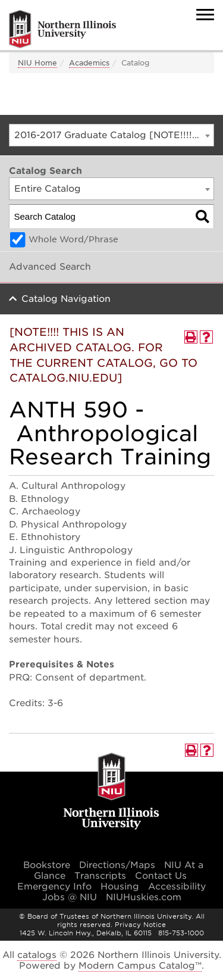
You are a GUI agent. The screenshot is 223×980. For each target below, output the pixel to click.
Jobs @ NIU (70, 897)
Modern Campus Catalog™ (140, 966)
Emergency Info (54, 887)
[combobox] (111, 135)
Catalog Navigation (66, 299)
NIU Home (37, 63)
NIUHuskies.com (144, 897)
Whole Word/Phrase (73, 239)
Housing (120, 887)
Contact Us (161, 876)
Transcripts (100, 876)
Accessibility (177, 887)
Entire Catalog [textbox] (48, 189)
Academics (89, 63)
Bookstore (47, 865)
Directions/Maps (117, 865)
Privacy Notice (140, 925)
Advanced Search (50, 267)
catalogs (37, 955)
